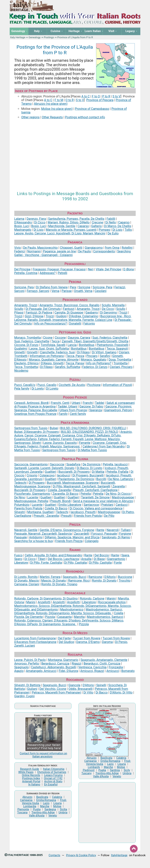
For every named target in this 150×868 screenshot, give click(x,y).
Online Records (31, 775)
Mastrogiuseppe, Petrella (31, 501)
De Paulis (84, 251)
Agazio (19, 671)
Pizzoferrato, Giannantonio (32, 494)
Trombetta (121, 363)
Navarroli (113, 530)
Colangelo (92, 541)
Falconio (89, 324)
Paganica (75, 242)
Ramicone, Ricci (79, 581)
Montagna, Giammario (63, 660)
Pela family (22, 389)
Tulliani (126, 530)
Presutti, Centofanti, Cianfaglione (95, 490)
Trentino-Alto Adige (43, 812)
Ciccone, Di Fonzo (26, 345)
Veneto (53, 816)
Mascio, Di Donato (54, 581)
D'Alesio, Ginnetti (52, 363)
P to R (106, 96)
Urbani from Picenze (73, 410)
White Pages (26, 772)
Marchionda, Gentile (62, 226)
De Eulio (113, 233)
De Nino (20, 497)
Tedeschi (20, 483)
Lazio (46, 803)
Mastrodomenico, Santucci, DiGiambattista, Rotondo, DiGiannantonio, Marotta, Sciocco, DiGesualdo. (69, 611)
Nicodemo (21, 371)
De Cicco (108, 309)
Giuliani (32, 689)
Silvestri (20, 512)
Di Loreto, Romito (26, 577)
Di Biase (99, 559)
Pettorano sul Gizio (75, 332)
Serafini (105, 356)
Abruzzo (27, 797)
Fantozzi (69, 309)
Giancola (74, 685)
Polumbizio (22, 505)
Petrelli (63, 273)
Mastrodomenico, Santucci (105, 617)
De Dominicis (92, 464)
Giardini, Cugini (24, 696)
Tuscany (86, 773)
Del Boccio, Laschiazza (63, 559)
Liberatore (21, 563)
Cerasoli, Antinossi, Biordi (32, 403)
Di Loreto (38, 389)
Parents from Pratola (28, 508)
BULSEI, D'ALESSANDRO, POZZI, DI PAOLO (90, 432)
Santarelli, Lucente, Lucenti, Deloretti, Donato (44, 468)
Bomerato (128, 671)
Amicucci (113, 671)
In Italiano (34, 784)
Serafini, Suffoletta (68, 367)
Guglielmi (21, 349)
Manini (111, 599)
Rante (100, 530)
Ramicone (95, 577)
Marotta (79, 617)
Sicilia (63, 809)
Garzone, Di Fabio (91, 407)
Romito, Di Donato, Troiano (59, 584)
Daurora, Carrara (79, 338)
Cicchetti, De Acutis (72, 385)
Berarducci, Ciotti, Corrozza (102, 664)
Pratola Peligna (75, 459)
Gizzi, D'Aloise (34, 316)
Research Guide (30, 769)
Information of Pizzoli (117, 385)
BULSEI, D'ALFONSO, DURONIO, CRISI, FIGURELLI (93, 428)
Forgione (125, 534)
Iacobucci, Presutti (83, 512)
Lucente (33, 497)
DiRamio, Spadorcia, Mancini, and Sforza (72, 537)
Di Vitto (88, 692)
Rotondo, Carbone (92, 599)
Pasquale (21, 537)
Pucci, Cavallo (47, 385)
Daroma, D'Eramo (88, 642)
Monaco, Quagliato (94, 360)
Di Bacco (101, 692)
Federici (20, 251)
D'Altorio (110, 577)
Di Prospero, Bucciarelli (88, 475)
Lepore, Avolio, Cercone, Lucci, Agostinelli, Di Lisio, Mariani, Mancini (60, 233)
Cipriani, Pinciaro (121, 367)
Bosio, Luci (22, 226)
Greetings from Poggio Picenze (35, 414)
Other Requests (52, 117)
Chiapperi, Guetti (71, 248)
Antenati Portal (31, 781)
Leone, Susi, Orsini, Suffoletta (49, 349)
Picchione (94, 385)
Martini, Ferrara (50, 577)
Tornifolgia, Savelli (53, 345)
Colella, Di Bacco (56, 508)
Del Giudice (66, 642)
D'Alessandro (23, 222)
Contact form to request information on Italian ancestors (43, 755)
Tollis (128, 230)
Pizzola (50, 617)
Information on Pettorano (47, 356)
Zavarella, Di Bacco (65, 494)
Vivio (18, 248)
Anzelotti (59, 602)
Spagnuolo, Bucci (75, 577)
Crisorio (32, 475)
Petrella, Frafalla (117, 472)
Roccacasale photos (112, 602)
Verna (55, 291)
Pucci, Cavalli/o (25, 385)
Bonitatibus (87, 345)
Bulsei (54, 428)
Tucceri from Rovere (87, 638)
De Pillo (109, 516)
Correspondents (104, 251)
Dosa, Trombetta (120, 360)
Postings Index (31, 778)
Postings (49, 37)
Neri (91, 269)
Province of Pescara (100, 100)
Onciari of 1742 (53, 778)
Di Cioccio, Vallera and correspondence (96, 508)
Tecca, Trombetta (26, 367)
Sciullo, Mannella (113, 305)
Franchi (88, 403)
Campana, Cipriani (27, 584)
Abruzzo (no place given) (51, 104)
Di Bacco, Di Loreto (90, 468)
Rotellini (127, 248)
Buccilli (101, 479)
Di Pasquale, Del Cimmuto (43, 309)
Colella (119, 613)
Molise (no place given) (57, 109)
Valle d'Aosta (37, 816)
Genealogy (35, 37)
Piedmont (89, 770)
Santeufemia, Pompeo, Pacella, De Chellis (76, 219)
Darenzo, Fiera (36, 219)
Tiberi (42, 559)
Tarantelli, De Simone (95, 497)
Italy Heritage (18, 37)
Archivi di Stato (53, 781)
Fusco (18, 555)
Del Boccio (102, 555)
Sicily (127, 770)
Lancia (72, 345)
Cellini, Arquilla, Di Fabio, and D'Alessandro (53, 555)
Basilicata (42, 797)
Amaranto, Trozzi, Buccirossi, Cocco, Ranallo (69, 305)
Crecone (97, 222)
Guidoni (61, 316)
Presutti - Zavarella (46, 516)
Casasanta (64, 617)
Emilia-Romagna (46, 800)
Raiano (75, 550)
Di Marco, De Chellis (118, 226)
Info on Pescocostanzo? (51, 324)
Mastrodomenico (72, 610)
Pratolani (107, 505)
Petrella (86, 494)
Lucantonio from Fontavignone (35, 638)
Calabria (57, 797)
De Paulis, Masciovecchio (40, 248)
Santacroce (91, 505)
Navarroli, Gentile (26, 530)
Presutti (66, 516)
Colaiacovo (47, 475)
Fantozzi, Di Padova (39, 313)
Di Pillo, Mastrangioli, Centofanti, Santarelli (81, 486)
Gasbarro (92, 313)
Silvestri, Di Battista (27, 685)
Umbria (63, 812)
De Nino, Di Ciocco (118, 494)
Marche (45, 806)
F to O (96, 96)
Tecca (55, 341)
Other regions (30, 117)
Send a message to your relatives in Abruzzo (103, 501)
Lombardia (30, 806)
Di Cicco (40, 222)
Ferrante (85, 443)
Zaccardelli (81, 534)
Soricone (84, 287)
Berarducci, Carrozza (55, 664)
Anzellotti (44, 602)
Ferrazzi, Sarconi (38, 291)
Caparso (124, 222)
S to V (117, 96)
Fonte (118, 563)
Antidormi (36, 537)
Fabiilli (111, 219)
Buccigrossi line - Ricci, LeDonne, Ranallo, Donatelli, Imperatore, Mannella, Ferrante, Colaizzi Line (73, 318)
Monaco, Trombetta (28, 338)
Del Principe (22, 269)
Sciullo (19, 309)
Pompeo (104, 230)
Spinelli (101, 685)
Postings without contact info (85, 117)
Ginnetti (20, 352)
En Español (51, 784)
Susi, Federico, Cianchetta (110, 338)
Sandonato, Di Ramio (116, 537)
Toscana (22, 812)
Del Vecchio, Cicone (53, 689)
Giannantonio (116, 559)
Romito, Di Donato (104, 581)
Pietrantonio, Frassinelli (112, 345)
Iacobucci (63, 475)
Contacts (55, 855)
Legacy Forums (53, 775)
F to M (59, 100)
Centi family (78, 414)
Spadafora (73, 464)
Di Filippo (83, 352)
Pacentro (75, 213)
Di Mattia (98, 472)
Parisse (67, 291)
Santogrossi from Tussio (31, 428)
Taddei (99, 403)
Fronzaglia (116, 667)
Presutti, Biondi (61, 501)
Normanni (34, 251)
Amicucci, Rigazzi (92, 671)
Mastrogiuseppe (123, 497)
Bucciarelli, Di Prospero (74, 472)
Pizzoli (75, 380)
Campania (26, 800)
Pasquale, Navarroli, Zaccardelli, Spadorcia (43, 534)
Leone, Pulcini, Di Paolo (30, 660)
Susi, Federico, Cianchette (32, 341)
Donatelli (75, 324)
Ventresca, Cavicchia (92, 667)
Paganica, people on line (59, 251)
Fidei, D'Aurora (68, 671)
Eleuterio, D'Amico (26, 363)
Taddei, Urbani (67, 407)
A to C (86, 96)
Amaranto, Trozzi (26, 305)
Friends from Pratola (88, 516)
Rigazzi (76, 664)
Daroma (107, 642)
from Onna (112, 248)
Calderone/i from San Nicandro (104, 446)
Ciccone (60, 338)
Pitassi (19, 313)
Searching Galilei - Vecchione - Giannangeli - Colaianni (73, 253)
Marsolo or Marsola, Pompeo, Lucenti (71, 230)
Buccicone (125, 577)
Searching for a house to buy (34, 541)
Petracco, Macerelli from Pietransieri (57, 692)
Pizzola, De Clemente (29, 617)
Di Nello (111, 222)
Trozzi (123, 313)
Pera (73, 287)
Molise (57, 806)
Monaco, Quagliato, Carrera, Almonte (54, 360)
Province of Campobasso (92, 109)
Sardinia (115, 770)
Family (63, 414)
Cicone (48, 338)
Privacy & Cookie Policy (81, 855)
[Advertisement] (75, 152)
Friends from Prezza (69, 541)
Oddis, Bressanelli (81, 689)
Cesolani (101, 291)
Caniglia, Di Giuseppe (69, 313)
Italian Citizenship (54, 769)
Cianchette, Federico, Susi (58, 352)
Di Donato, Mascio (27, 581)
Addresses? (48, 273)
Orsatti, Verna (83, 291)
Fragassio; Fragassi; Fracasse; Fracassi (59, 269)
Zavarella (119, 486)
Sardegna (50, 809)
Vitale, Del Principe (108, 269)
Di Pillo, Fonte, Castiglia (46, 563)
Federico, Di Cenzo (95, 367)
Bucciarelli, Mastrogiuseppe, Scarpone (73, 483)
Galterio (97, 226)
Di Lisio (39, 230)
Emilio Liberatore (70, 505)
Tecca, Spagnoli (117, 349)
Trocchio (125, 581)
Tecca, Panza (75, 356)
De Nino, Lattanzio (121, 479)
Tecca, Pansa (75, 363)
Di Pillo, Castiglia (75, 563)
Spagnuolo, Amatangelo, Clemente (104, 660)
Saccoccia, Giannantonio (31, 464)
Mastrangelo (23, 230)
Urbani (76, 403)
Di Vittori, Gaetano (104, 352)
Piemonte (23, 809)
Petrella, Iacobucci (115, 464)
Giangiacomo (94, 248)
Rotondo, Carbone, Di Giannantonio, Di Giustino (46, 599)
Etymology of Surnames (52, 772)
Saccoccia (57, 464)
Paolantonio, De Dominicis (76, 479)
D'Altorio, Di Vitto (121, 692)
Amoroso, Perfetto (27, 664)
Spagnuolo (22, 667)
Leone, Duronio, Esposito (60, 443)
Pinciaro (92, 356)
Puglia (37, 809)
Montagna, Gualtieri (40, 512)
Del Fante (64, 638)
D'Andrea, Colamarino (83, 316)
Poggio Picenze (75, 397)
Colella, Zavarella (59, 490)
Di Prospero (37, 483)
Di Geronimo (109, 313)
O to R (70, 100)
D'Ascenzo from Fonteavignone (35, 642)
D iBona (129, 269)
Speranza (96, 410)
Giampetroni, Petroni (118, 410)
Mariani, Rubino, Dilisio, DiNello (69, 222)
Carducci (122, 505)
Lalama (19, 219)
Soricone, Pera (24, 287)
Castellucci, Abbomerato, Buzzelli (54, 667)
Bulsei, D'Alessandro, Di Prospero (37, 432)
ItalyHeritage (119, 855)
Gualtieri (51, 472)
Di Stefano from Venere (52, 287)
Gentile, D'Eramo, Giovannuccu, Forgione (67, 530)
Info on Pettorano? (99, 363)
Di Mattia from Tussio (92, 450)
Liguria (58, 803)
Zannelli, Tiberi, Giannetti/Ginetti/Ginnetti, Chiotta (95, 341)
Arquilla (86, 559)
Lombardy (94, 767)
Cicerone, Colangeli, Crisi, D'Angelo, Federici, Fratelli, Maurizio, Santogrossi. (71, 445)
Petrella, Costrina (26, 273)
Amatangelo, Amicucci (41, 671)
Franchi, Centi (60, 403)
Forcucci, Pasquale (104, 534)
